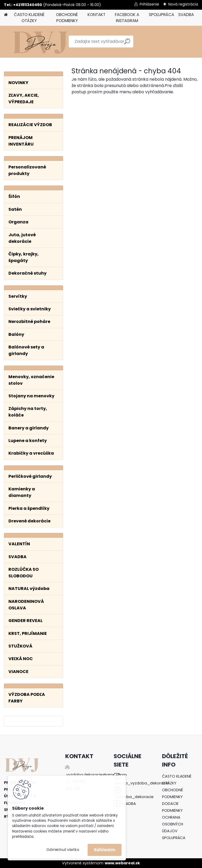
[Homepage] (6, 15)
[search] (127, 43)
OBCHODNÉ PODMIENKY (67, 18)
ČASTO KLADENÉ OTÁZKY (29, 18)
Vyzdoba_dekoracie (134, 797)
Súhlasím (105, 850)
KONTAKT (97, 15)
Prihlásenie (149, 4)
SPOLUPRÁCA (161, 15)
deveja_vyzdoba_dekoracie (142, 783)
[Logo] (40, 42)
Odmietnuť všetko (63, 850)
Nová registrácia (183, 4)
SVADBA (186, 15)
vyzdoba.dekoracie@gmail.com (97, 775)
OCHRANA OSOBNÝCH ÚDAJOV (173, 824)
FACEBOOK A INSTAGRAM (127, 18)
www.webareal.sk (122, 863)
